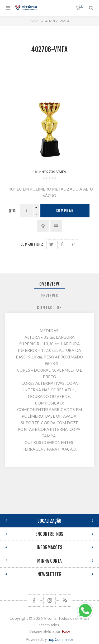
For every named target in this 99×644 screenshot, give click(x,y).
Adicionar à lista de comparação (43, 226)
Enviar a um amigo (56, 226)
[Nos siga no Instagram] (49, 600)
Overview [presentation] (49, 284)
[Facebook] (34, 600)
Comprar (65, 211)
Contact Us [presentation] (49, 308)
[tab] (50, 284)
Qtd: (13, 211)
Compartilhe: (32, 244)
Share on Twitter (51, 244)
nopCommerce (61, 639)
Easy (66, 631)
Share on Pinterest (73, 244)
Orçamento (81, 6)
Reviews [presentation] (49, 296)
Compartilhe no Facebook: (62, 244)
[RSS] (65, 600)
